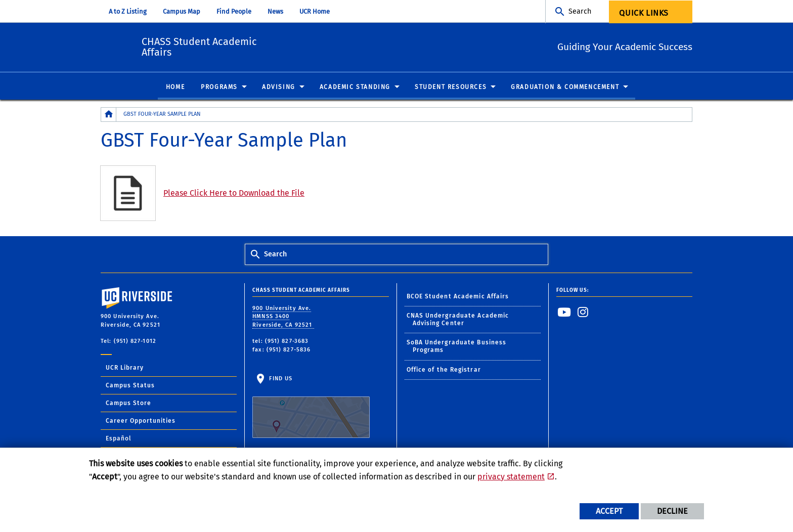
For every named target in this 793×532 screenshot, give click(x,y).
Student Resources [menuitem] (451, 87)
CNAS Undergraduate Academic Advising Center (458, 320)
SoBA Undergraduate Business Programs (457, 347)
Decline (672, 511)
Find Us (311, 407)
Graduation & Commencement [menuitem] (565, 87)
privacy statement (511, 477)
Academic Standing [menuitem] (355, 87)
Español (119, 439)
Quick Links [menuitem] (644, 13)
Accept (609, 511)
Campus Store (128, 404)
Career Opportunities (141, 421)
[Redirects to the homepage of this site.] (109, 115)
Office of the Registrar (444, 370)
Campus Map (182, 11)
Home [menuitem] (175, 87)
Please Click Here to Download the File (234, 193)
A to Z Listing (128, 11)
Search (580, 11)
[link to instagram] (583, 313)
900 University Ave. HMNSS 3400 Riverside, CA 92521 (283, 317)
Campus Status (130, 386)
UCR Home (315, 11)
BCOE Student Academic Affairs (458, 296)
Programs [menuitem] (219, 87)
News (275, 11)
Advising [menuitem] (279, 87)
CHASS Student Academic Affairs (254, 46)
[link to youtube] (564, 313)
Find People (234, 11)
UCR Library (125, 368)
